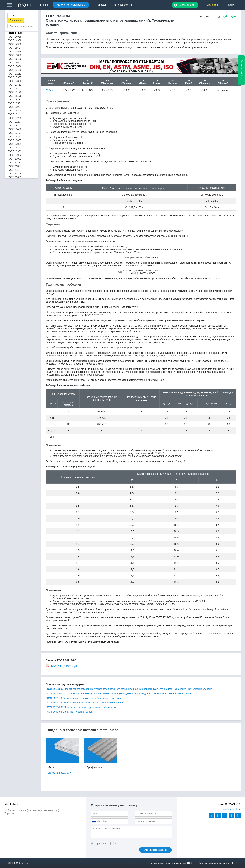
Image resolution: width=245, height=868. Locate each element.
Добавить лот (186, 5)
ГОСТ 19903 (15, 151)
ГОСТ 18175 (15, 92)
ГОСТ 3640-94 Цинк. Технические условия (70, 712)
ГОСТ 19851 (15, 148)
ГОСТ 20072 (15, 159)
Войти (232, 5)
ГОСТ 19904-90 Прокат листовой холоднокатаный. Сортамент (81, 707)
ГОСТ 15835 (15, 55)
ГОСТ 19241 (15, 114)
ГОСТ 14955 (15, 37)
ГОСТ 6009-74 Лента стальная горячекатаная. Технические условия (85, 703)
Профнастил (94, 767)
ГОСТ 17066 (15, 66)
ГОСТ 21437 (15, 170)
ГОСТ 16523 (15, 63)
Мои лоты (212, 5)
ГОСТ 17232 (15, 74)
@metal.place (232, 809)
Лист (51, 767)
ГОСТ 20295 (15, 162)
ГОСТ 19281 (15, 125)
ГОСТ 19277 (15, 122)
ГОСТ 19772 (15, 137)
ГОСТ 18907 (15, 107)
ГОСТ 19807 (15, 140)
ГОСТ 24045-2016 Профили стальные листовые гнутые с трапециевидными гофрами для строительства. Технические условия (119, 693)
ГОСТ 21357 (15, 166)
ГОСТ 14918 (15, 33)
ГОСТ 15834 (15, 51)
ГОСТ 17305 (15, 77)
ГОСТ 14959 (15, 40)
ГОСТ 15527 (15, 48)
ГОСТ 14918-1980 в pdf (62, 666)
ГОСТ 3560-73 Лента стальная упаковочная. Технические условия (84, 698)
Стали (13, 15)
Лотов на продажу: (60, 773)
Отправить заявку (241, 70)
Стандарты (16, 20)
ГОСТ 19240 (15, 111)
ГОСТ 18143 (15, 88)
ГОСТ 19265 (15, 118)
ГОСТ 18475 (15, 96)
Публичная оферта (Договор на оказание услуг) (32, 810)
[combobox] (95, 821)
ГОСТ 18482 (15, 100)
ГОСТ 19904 (15, 155)
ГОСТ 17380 (15, 81)
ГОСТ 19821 (15, 144)
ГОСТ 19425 (15, 129)
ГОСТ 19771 (15, 133)
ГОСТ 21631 (15, 177)
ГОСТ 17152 (15, 70)
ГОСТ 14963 (15, 44)
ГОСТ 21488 (15, 173)
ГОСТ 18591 (15, 103)
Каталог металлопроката (71, 5)
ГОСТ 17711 (15, 85)
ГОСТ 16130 (15, 59)
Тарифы (9, 813)
